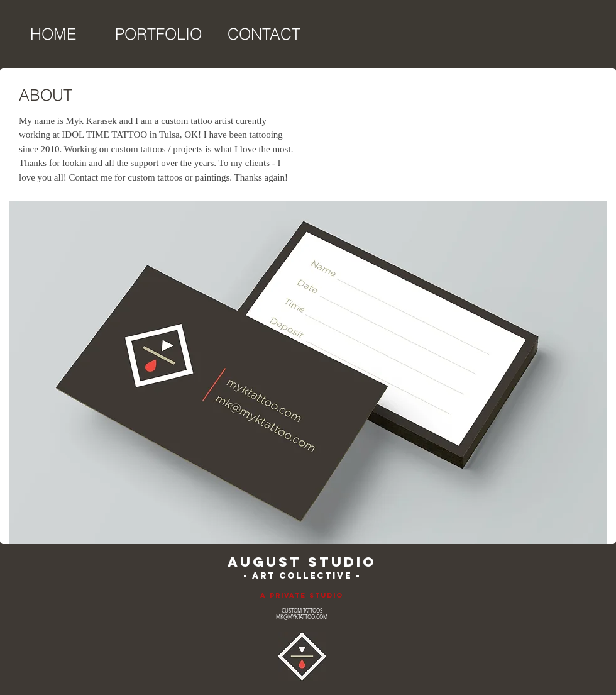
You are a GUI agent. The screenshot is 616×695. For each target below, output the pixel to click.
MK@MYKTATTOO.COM (302, 617)
